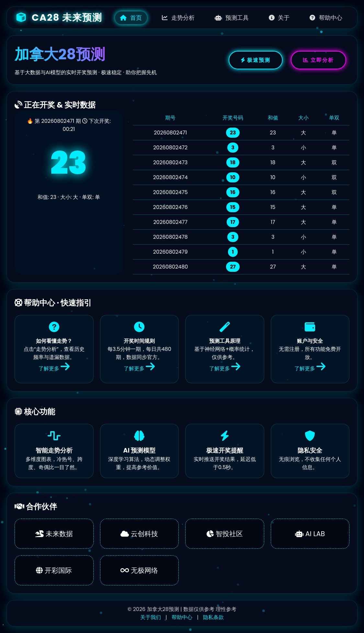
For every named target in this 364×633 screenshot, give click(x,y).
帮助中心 (326, 18)
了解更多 (54, 368)
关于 (279, 18)
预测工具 (232, 18)
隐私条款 (213, 617)
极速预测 (256, 60)
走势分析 (178, 18)
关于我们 (151, 617)
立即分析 (318, 60)
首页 (131, 18)
